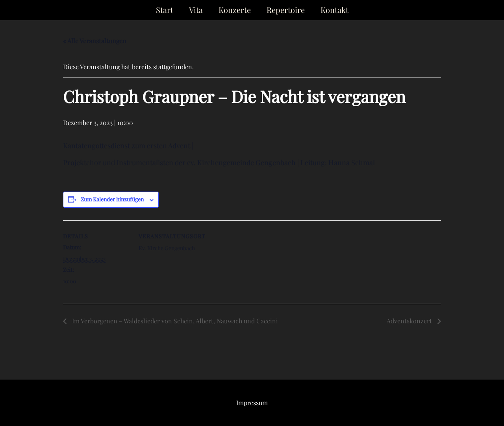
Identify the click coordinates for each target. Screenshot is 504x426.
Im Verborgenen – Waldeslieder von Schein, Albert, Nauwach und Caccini (174, 321)
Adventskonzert (410, 321)
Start (165, 10)
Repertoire (286, 10)
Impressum (252, 403)
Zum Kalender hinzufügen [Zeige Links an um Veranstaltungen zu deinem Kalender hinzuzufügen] (112, 199)
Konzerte (235, 10)
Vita (196, 10)
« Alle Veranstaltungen (95, 41)
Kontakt (334, 10)
